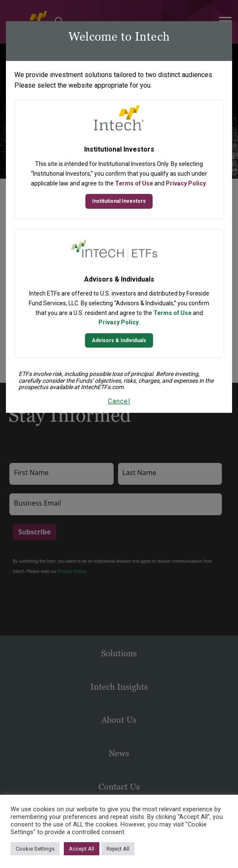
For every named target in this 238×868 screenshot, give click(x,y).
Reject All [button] (118, 849)
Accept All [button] (82, 849)
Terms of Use (134, 183)
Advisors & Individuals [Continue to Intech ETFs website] (119, 340)
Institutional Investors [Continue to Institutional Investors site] (119, 201)
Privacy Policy (186, 183)
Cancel (119, 401)
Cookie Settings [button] (35, 849)
